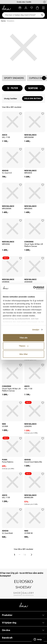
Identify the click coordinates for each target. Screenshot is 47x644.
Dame (3, 21)
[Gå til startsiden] (6, 8)
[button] (35, 88)
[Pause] (44, 2)
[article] (12, 126)
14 (25, 555)
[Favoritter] (32, 8)
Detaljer (36, 330)
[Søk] (42, 15)
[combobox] (22, 15)
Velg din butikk (33, 98)
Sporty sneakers (14, 78)
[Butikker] (20, 8)
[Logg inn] (26, 8)
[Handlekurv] (37, 8)
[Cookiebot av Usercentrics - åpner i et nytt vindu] (33, 288)
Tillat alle (24, 338)
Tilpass (24, 346)
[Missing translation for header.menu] (43, 8)
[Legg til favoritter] (20, 114)
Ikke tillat (23, 354)
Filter (12, 88)
